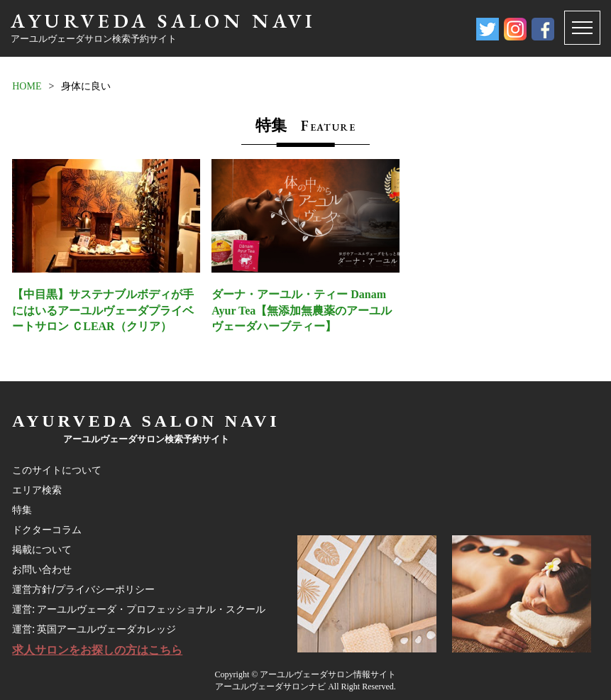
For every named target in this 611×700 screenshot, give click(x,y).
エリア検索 (37, 490)
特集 (22, 510)
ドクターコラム (47, 530)
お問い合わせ (42, 569)
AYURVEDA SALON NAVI (163, 21)
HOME (27, 86)
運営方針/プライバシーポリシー (83, 589)
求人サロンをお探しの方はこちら (97, 650)
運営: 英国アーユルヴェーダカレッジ (94, 629)
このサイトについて (57, 470)
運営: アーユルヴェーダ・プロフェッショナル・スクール (139, 609)
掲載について (42, 549)
